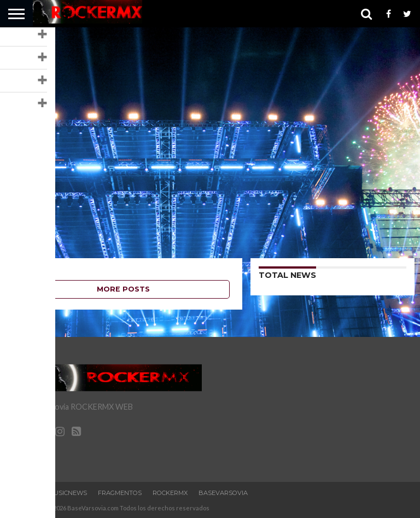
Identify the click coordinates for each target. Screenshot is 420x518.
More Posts (123, 289)
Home (28, 493)
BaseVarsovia (223, 493)
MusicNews (68, 493)
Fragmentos (120, 493)
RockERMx (170, 493)
